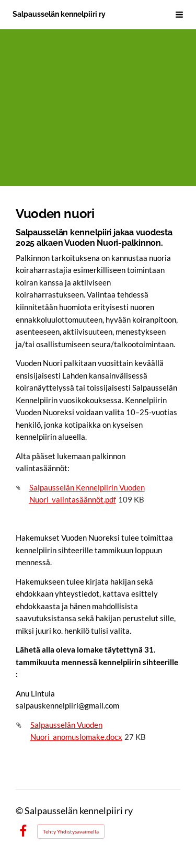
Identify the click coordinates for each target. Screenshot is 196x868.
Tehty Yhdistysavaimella (71, 831)
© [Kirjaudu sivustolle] (20, 811)
